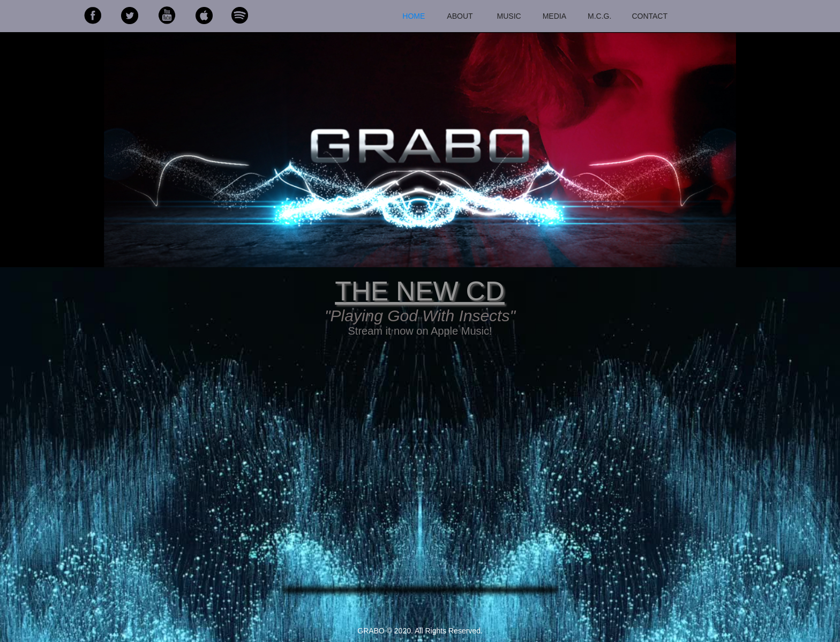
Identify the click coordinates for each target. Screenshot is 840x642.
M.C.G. (599, 16)
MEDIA (554, 16)
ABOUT (460, 16)
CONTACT (650, 16)
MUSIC (509, 16)
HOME (414, 16)
